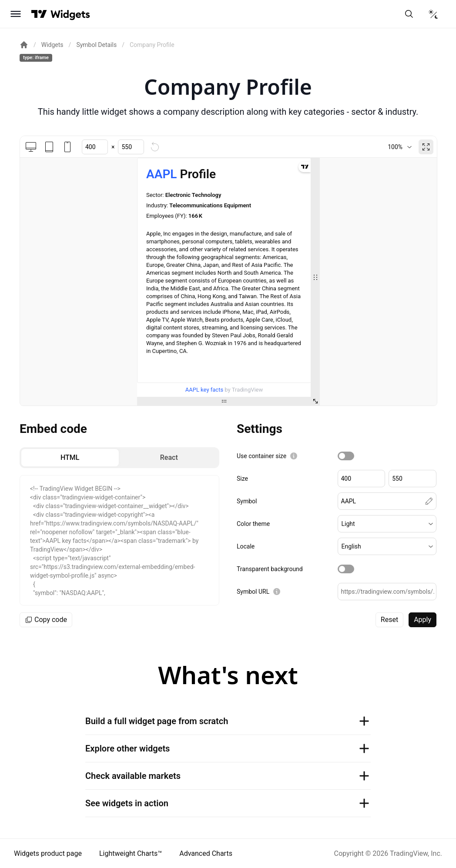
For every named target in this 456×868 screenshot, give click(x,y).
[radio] (70, 458)
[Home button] (70, 14)
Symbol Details (96, 45)
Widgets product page (48, 853)
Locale (246, 546)
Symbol (247, 501)
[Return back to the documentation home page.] (24, 45)
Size (242, 479)
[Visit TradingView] (39, 14)
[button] (387, 524)
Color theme (253, 524)
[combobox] (400, 147)
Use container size (262, 456)
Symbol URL (253, 592)
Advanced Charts (206, 853)
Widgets (52, 45)
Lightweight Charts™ (131, 853)
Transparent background (270, 569)
